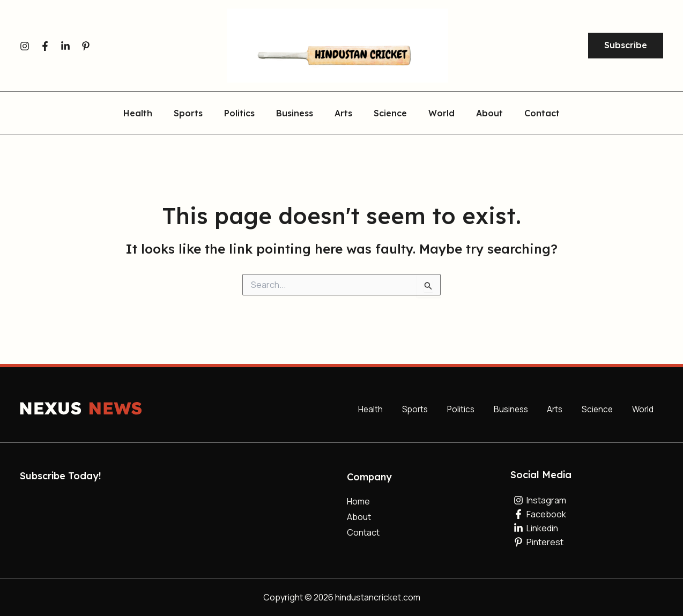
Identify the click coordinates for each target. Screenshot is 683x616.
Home (358, 501)
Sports (201, 114)
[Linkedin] (65, 46)
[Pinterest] (86, 46)
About (477, 114)
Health (155, 114)
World (433, 114)
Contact (525, 114)
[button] (626, 46)
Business (299, 114)
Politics (248, 114)
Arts (343, 114)
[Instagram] (25, 46)
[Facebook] (45, 46)
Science (386, 114)
